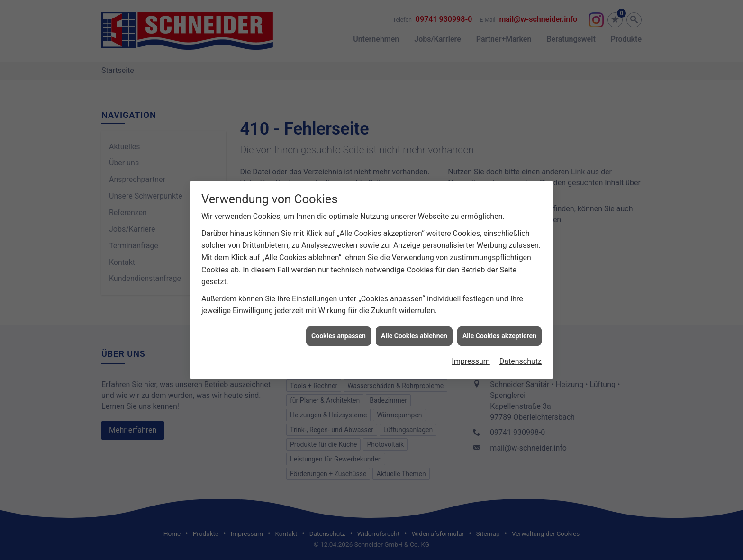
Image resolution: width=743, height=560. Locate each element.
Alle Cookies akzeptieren (499, 332)
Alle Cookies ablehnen (414, 332)
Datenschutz (521, 357)
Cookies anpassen (339, 332)
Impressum (471, 357)
